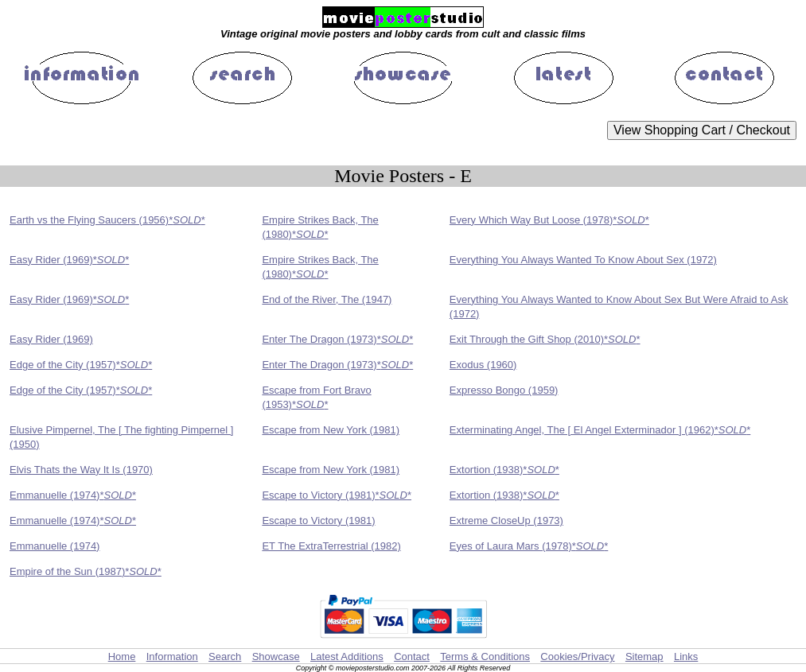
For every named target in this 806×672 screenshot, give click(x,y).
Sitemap (644, 656)
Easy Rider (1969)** (69, 260)
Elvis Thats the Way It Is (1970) (81, 470)
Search (225, 656)
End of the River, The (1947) (327, 299)
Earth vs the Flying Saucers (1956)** (107, 220)
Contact (412, 656)
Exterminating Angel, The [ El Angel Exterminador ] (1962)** (600, 430)
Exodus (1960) (483, 365)
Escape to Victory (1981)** (337, 495)
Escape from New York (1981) (331, 430)
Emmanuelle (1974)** (73, 495)
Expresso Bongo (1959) (504, 390)
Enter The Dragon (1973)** (337, 339)
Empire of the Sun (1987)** (86, 571)
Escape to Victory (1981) (318, 521)
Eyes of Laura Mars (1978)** (529, 546)
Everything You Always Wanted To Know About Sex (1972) (583, 260)
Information (172, 656)
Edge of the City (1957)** (81, 365)
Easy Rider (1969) (51, 339)
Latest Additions (347, 656)
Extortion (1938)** (504, 470)
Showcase (276, 656)
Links (686, 656)
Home (122, 656)
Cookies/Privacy (577, 656)
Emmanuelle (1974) (55, 546)
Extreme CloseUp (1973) (506, 521)
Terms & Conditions (485, 656)
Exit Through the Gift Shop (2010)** (545, 339)
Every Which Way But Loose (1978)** (549, 220)
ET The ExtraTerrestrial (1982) (331, 546)
